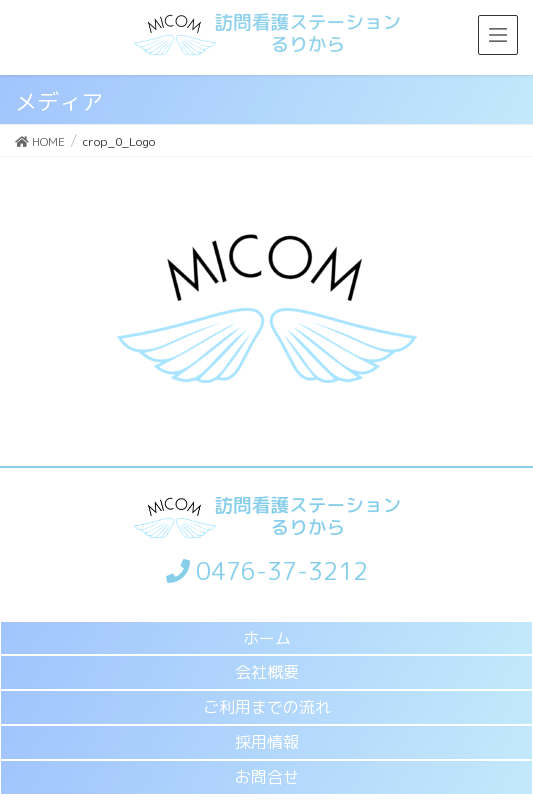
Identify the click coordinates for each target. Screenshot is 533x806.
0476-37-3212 (267, 571)
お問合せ (267, 777)
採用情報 (267, 742)
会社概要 (267, 672)
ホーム (267, 638)
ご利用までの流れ (267, 707)
